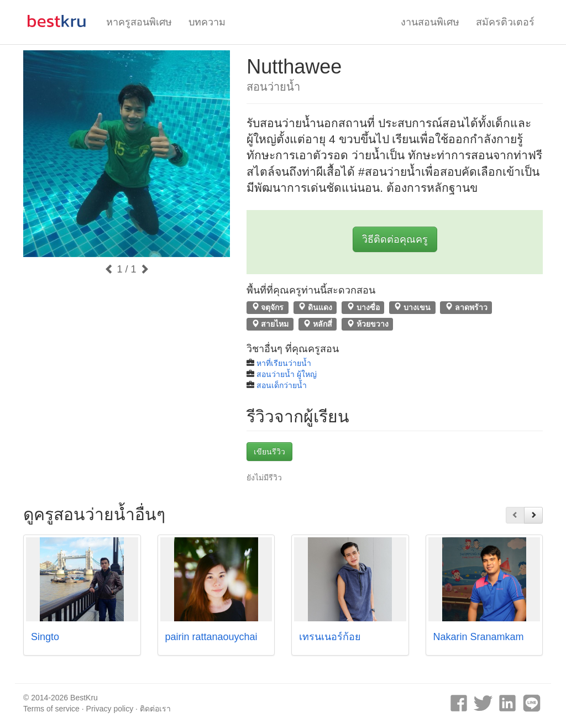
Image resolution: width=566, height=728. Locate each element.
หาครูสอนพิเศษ (139, 22)
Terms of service (51, 709)
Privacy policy (110, 709)
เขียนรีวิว (269, 452)
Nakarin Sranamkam (479, 637)
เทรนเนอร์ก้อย (330, 637)
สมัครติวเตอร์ (505, 22)
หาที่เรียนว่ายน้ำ (284, 363)
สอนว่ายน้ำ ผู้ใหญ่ (287, 374)
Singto (45, 637)
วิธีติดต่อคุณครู (395, 239)
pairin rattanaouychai (211, 637)
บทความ (207, 22)
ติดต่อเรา (155, 709)
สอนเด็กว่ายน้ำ (282, 385)
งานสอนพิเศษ (430, 22)
